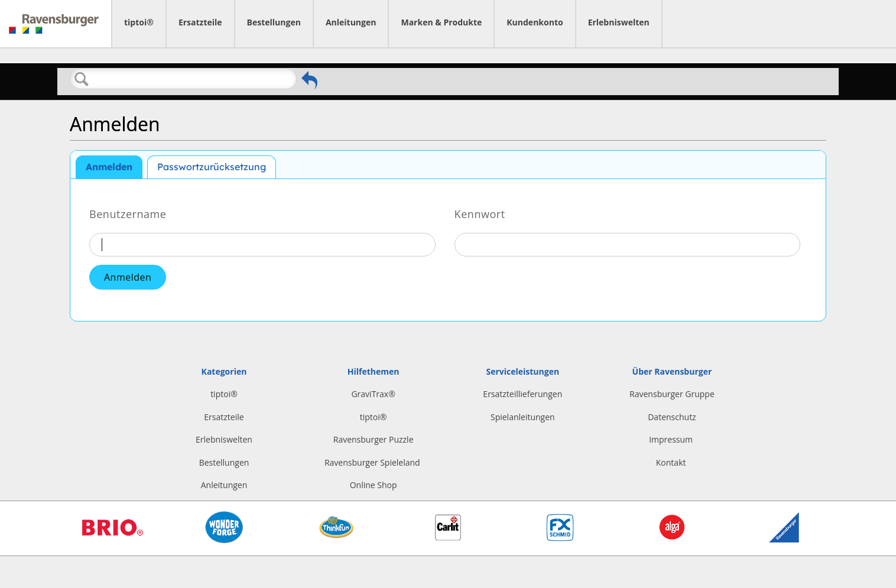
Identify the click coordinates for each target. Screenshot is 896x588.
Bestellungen (274, 22)
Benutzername (128, 213)
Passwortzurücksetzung (212, 167)
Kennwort (480, 213)
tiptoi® (139, 22)
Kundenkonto (535, 22)
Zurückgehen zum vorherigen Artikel (309, 80)
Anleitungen (351, 22)
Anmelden (109, 167)
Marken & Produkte (441, 22)
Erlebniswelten (619, 22)
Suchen (82, 79)
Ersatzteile (200, 22)
